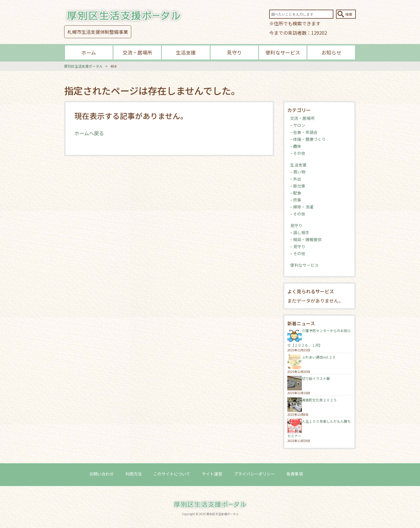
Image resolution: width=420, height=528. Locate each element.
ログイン (323, 474)
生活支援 (186, 52)
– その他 (298, 153)
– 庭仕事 (298, 186)
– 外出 (296, 179)
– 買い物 (298, 172)
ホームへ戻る (90, 133)
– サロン (298, 125)
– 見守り (298, 246)
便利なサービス (283, 52)
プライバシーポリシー (254, 474)
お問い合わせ (101, 474)
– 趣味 (296, 146)
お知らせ (331, 52)
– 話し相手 (300, 232)
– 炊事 (296, 200)
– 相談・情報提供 (306, 239)
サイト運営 (212, 474)
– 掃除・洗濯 (302, 207)
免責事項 (295, 474)
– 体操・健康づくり (308, 139)
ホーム (89, 52)
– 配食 (296, 193)
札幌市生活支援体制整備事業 (98, 32)
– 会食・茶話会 (304, 132)
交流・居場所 (137, 52)
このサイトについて (172, 474)
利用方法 (134, 474)
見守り (234, 52)
